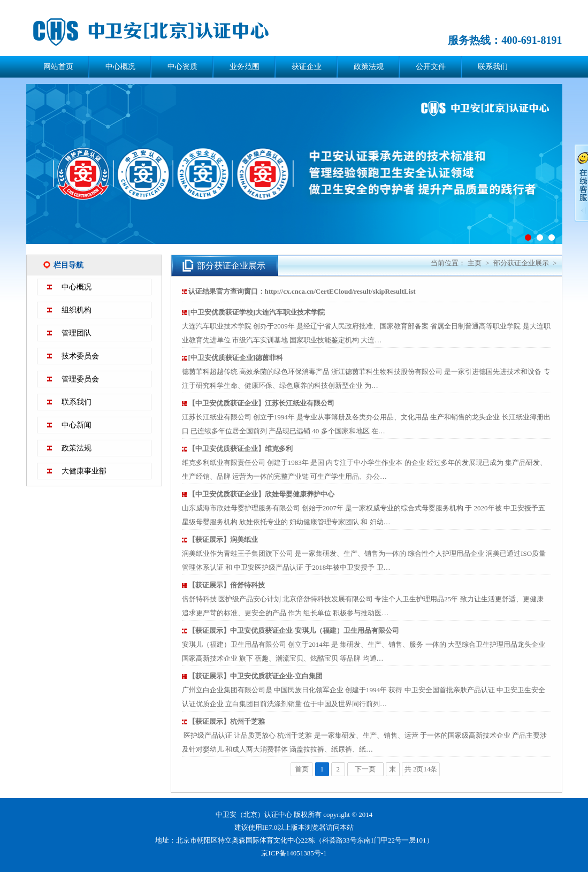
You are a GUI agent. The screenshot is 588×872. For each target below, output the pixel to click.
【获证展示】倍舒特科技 (227, 585)
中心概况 (120, 67)
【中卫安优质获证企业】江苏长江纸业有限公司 (261, 403)
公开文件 (431, 67)
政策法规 (369, 67)
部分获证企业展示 (521, 263)
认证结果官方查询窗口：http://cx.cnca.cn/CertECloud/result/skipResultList (302, 291)
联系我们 (493, 67)
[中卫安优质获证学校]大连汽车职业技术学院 (257, 312)
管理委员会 (80, 379)
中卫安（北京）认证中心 (165, 32)
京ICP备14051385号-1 (294, 853)
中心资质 (182, 67)
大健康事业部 (84, 471)
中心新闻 (77, 425)
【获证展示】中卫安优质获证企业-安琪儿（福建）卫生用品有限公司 (294, 630)
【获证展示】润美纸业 (223, 540)
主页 (475, 263)
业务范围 (245, 67)
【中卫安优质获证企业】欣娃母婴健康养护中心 (261, 494)
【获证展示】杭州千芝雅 (227, 721)
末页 (392, 771)
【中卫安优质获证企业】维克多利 (240, 449)
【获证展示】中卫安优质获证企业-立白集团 (255, 676)
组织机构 (77, 310)
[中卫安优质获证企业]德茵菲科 (236, 358)
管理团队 (77, 333)
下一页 (365, 769)
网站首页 (58, 67)
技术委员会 (80, 356)
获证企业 (307, 67)
